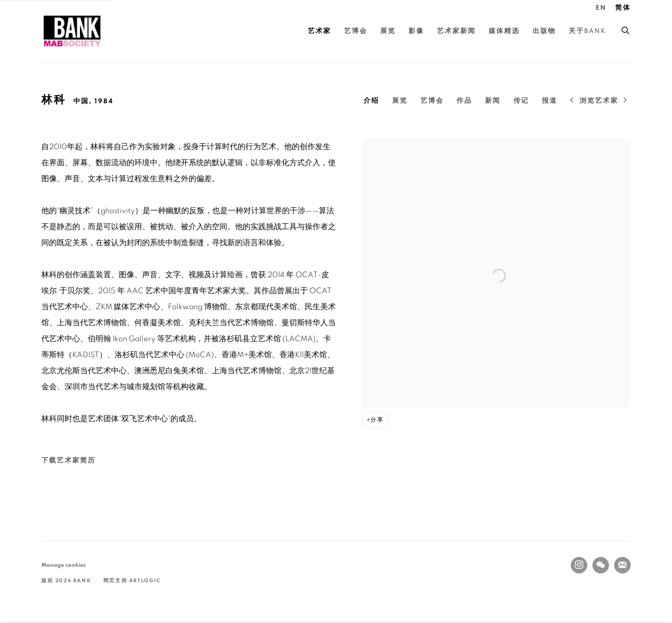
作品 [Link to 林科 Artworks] (464, 101)
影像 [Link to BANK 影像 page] (416, 31)
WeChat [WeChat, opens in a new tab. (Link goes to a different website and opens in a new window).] (601, 565)
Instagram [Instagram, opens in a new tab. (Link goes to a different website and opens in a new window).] (579, 565)
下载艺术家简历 (99, 463)
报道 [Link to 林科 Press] (550, 101)
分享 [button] (377, 420)
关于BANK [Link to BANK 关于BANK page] (588, 31)
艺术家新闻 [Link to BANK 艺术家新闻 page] (456, 31)
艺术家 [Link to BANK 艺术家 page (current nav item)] (319, 31)
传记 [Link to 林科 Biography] (521, 101)
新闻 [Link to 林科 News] (493, 101)
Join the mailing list (622, 565)
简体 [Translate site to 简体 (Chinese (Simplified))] (623, 8)
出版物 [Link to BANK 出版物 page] (544, 31)
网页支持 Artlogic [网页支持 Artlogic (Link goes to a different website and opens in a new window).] (132, 581)
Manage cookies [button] (64, 565)
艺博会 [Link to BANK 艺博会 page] (356, 31)
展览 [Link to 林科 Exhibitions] (400, 101)
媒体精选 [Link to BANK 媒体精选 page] (504, 31)
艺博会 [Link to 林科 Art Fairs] (432, 101)
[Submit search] (626, 29)
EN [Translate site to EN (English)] (601, 8)
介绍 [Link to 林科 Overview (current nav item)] (371, 101)
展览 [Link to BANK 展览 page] (388, 31)
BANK (72, 31)
